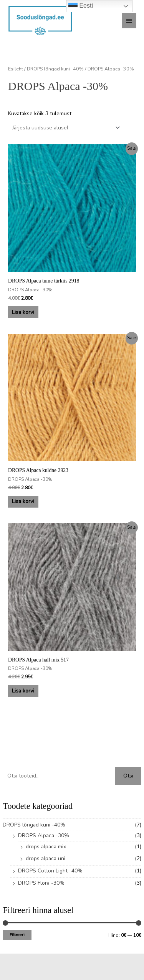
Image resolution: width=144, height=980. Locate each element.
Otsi (128, 776)
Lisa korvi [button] (23, 312)
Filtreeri (17, 935)
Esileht (16, 69)
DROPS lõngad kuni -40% (34, 825)
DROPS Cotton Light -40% (50, 871)
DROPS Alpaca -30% (44, 835)
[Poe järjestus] (65, 128)
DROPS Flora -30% (41, 883)
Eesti (81, 6)
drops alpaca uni (46, 858)
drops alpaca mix (46, 847)
